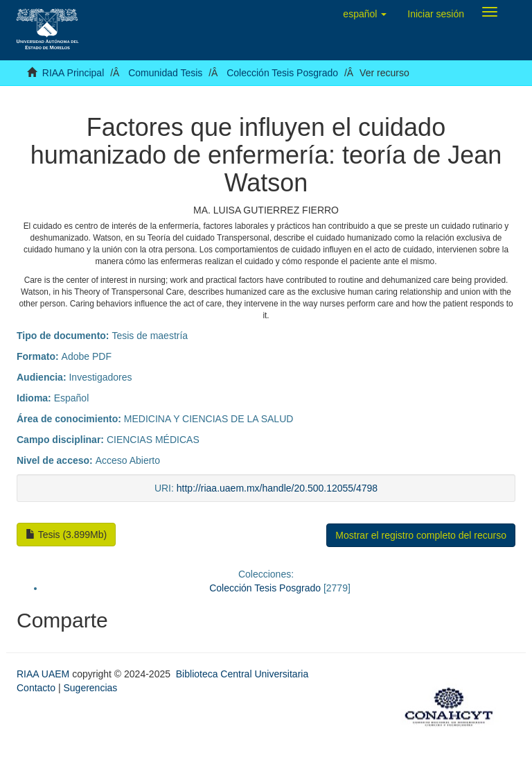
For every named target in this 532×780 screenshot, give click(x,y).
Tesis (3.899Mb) (66, 535)
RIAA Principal (73, 73)
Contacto (36, 688)
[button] (365, 14)
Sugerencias (90, 688)
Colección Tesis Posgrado (282, 73)
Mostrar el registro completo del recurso (421, 535)
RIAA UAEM (44, 674)
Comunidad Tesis (165, 73)
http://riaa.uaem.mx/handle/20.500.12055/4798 (277, 488)
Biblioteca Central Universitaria (242, 674)
